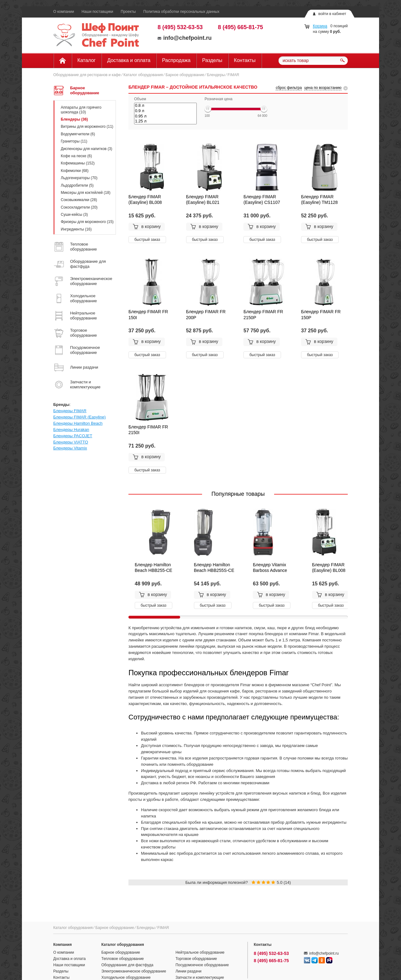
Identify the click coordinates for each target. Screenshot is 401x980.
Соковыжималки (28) (79, 200)
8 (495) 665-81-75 (241, 27)
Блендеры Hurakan (71, 430)
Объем (140, 99)
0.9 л (165, 111)
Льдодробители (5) (77, 185)
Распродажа (176, 60)
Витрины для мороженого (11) (87, 127)
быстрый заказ (147, 240)
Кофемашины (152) (78, 163)
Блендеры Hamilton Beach (78, 423)
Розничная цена (219, 99)
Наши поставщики (97, 12)
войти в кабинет (332, 14)
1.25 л (165, 121)
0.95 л (165, 116)
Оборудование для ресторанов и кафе (87, 75)
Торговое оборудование (196, 959)
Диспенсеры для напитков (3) (86, 149)
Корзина (320, 26)
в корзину (147, 227)
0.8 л (165, 106)
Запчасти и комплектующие (200, 977)
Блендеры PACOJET (73, 436)
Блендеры (216, 75)
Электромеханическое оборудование (134, 971)
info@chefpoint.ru (185, 38)
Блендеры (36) (74, 119)
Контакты (245, 60)
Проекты (128, 12)
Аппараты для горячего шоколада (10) (81, 110)
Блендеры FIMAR (70, 411)
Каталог (86, 60)
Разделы (212, 60)
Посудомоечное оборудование (202, 965)
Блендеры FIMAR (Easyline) (79, 417)
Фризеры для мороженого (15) (87, 222)
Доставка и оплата (129, 60)
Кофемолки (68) (75, 171)
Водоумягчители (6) (78, 134)
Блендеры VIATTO (71, 442)
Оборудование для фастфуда (128, 965)
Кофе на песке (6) (76, 156)
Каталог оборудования (143, 75)
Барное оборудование (185, 75)
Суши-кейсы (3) (74, 215)
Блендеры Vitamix (70, 448)
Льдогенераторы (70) (79, 178)
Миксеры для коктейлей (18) (86, 193)
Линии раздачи (188, 971)
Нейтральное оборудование (200, 952)
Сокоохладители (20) (79, 207)
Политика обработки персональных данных (181, 12)
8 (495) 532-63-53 (180, 27)
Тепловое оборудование (123, 959)
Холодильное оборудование (126, 977)
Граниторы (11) (74, 141)
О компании (64, 12)
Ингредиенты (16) (76, 229)
